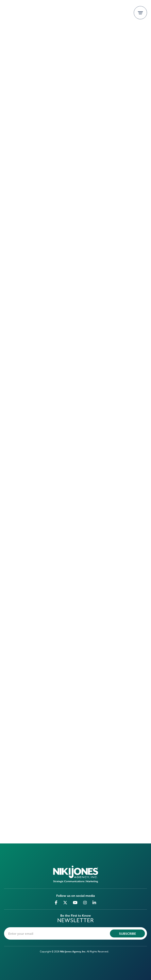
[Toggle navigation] (140, 13)
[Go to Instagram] (85, 903)
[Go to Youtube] (75, 903)
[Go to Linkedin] (94, 903)
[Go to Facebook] (56, 903)
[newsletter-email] (75, 933)
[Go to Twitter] (65, 903)
